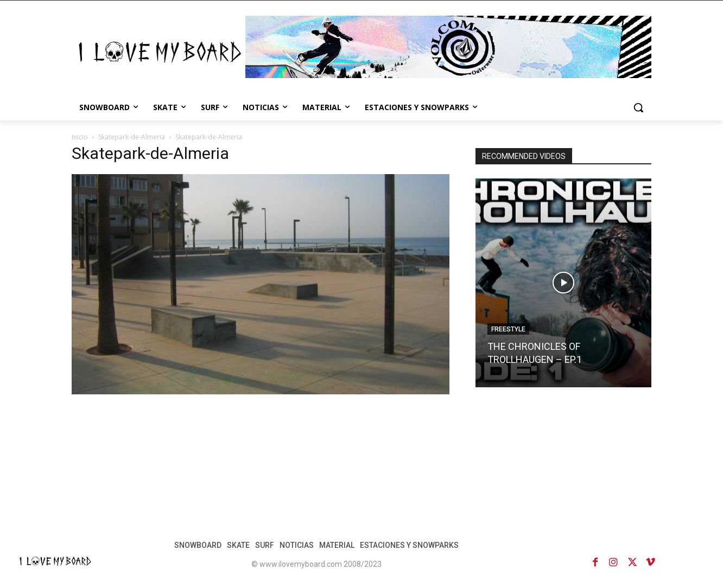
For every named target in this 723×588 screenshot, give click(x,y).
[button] (638, 107)
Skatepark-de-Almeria (132, 137)
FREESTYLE (508, 329)
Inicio (80, 137)
